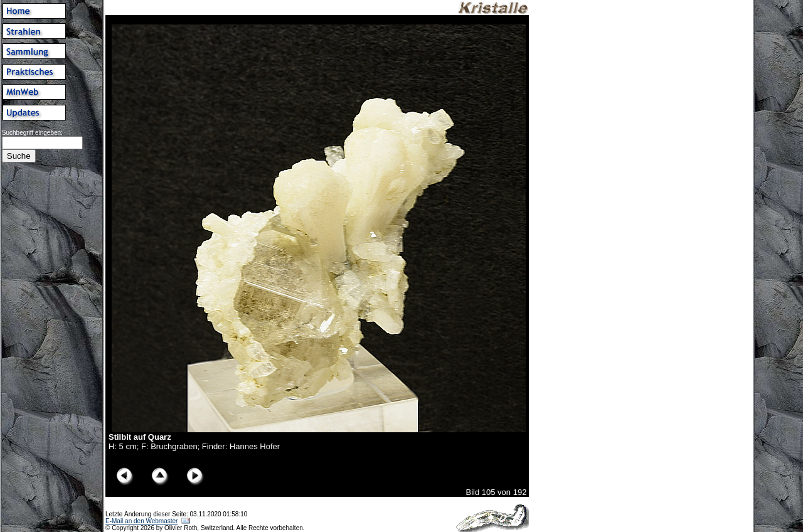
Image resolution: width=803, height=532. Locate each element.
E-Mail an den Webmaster (141, 521)
